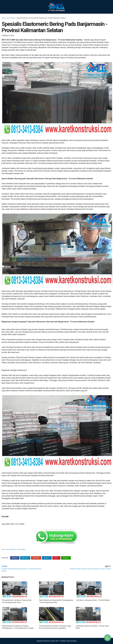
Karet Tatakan (11, 18)
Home (3, 18)
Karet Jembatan (11, 549)
